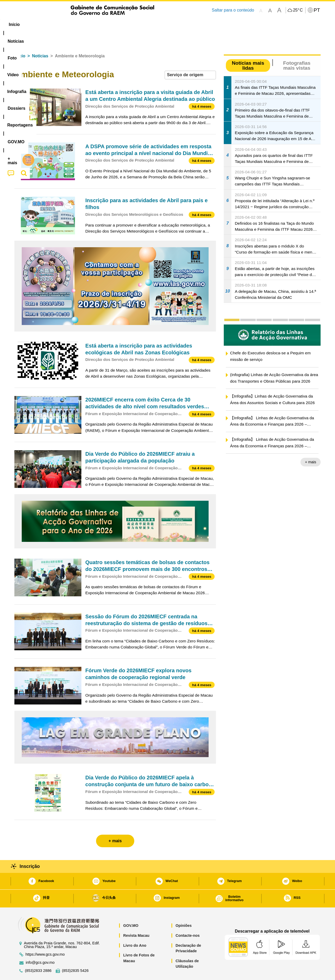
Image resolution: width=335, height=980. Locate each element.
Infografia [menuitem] (120, 24)
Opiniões (184, 910)
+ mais (311, 446)
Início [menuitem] (25, 24)
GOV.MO (131, 910)
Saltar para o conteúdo (233, 10)
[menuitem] (49, 25)
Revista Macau (136, 920)
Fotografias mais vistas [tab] (297, 49)
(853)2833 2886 (38, 955)
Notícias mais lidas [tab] (248, 49)
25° (298, 10)
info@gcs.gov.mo (40, 947)
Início (20, 40)
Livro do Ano (135, 929)
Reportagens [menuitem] (180, 24)
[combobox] (190, 59)
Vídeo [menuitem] (94, 24)
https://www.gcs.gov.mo (45, 938)
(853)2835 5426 (75, 955)
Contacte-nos (188, 920)
